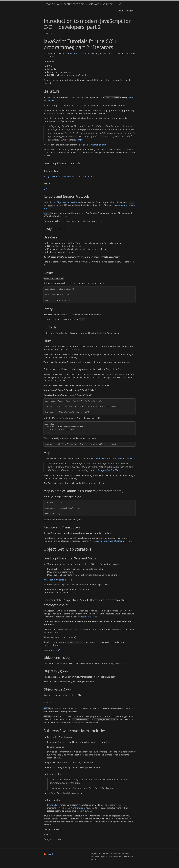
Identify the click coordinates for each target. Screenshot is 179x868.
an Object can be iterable (65, 202)
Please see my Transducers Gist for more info (111, 541)
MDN (81, 140)
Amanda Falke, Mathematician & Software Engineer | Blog (83, 4)
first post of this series (87, 617)
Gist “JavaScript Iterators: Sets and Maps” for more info (69, 176)
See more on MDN (52, 650)
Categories (130, 11)
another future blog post (95, 145)
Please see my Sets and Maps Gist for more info (113, 459)
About (120, 11)
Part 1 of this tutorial (79, 54)
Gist (45, 189)
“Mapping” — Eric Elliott (109, 470)
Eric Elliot (54, 805)
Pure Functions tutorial (73, 808)
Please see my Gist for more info (59, 580)
